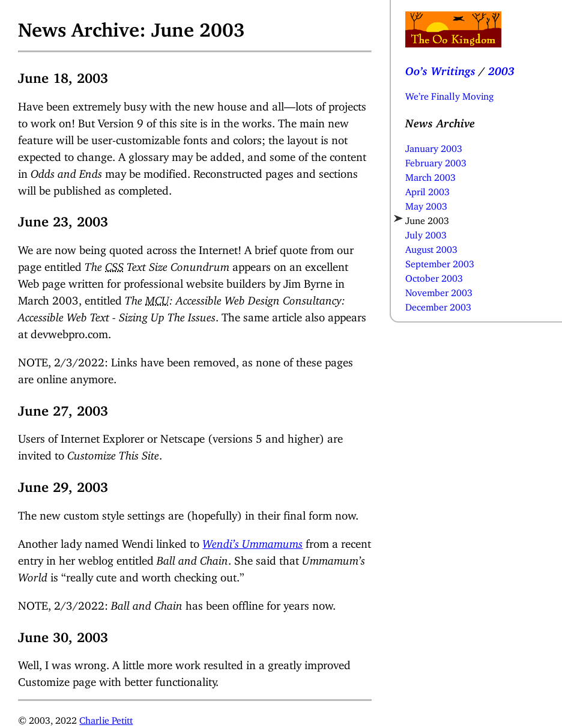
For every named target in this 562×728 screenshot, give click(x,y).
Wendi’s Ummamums (252, 541)
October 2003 (434, 276)
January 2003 (434, 146)
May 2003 (426, 204)
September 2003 (440, 261)
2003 (501, 68)
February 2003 (436, 160)
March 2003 (431, 175)
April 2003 (428, 189)
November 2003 (439, 290)
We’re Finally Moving (449, 94)
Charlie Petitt (106, 718)
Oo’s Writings (440, 68)
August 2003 (431, 247)
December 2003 (438, 305)
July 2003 (426, 232)
